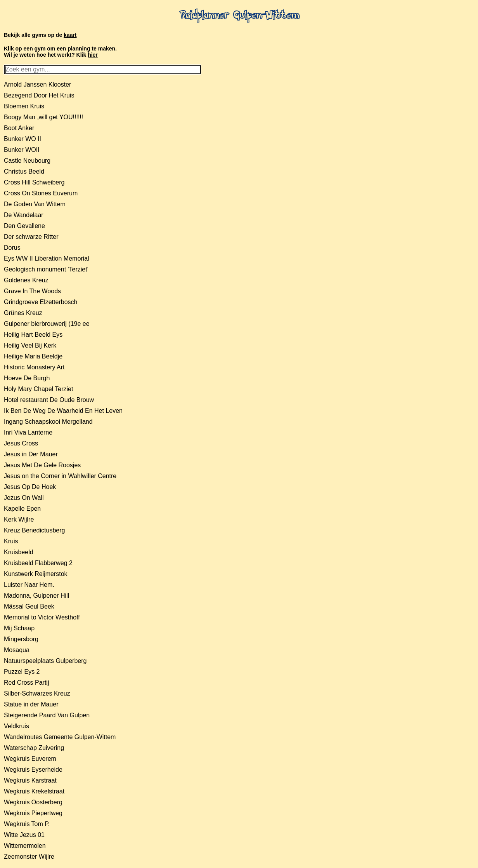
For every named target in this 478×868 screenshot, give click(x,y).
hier (93, 55)
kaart (70, 35)
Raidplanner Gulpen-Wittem (239, 16)
